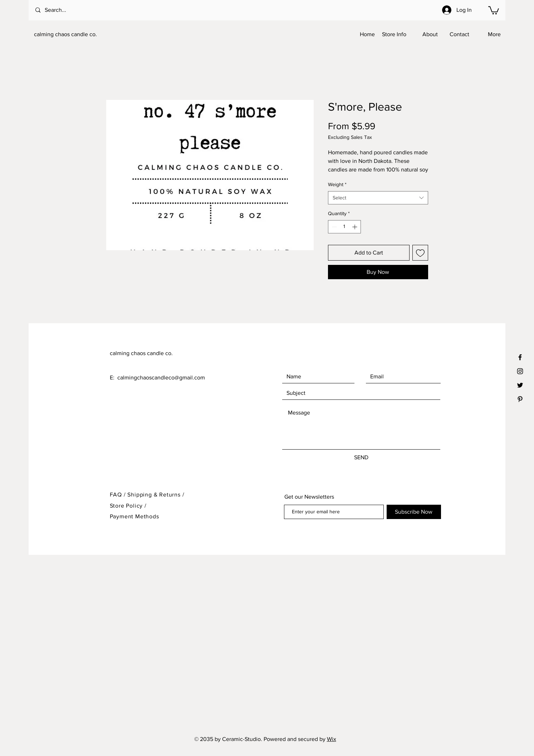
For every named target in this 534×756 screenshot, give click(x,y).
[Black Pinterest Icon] (520, 399)
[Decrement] (334, 227)
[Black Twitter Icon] (520, 385)
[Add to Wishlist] (420, 253)
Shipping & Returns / (156, 495)
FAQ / (119, 495)
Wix (332, 739)
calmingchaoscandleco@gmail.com (161, 377)
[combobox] (378, 198)
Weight (337, 184)
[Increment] (355, 227)
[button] (494, 10)
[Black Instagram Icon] (520, 371)
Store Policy (127, 506)
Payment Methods (134, 516)
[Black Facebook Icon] (520, 357)
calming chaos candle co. (65, 34)
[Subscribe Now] (414, 512)
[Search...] (64, 10)
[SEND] (361, 457)
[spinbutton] (344, 227)
